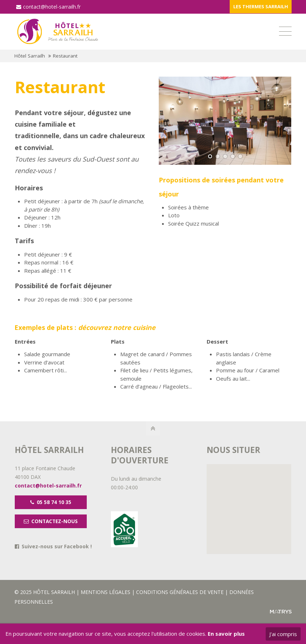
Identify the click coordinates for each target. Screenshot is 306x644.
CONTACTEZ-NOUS (51, 521)
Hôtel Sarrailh (30, 56)
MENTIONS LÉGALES (106, 592)
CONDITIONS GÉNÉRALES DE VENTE (180, 592)
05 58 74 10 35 (51, 502)
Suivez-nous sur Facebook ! (57, 546)
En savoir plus (226, 634)
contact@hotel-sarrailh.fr (48, 7)
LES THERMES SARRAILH (261, 6)
